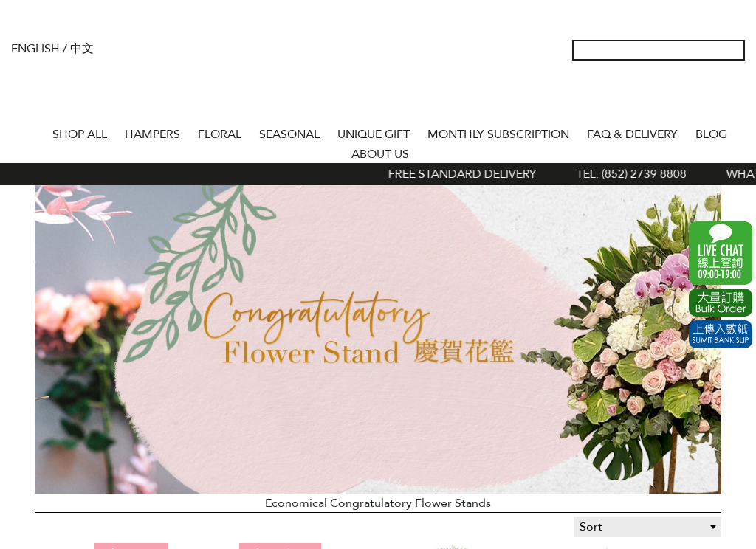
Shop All (80, 134)
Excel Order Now (721, 303)
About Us (380, 154)
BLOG (711, 134)
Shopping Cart (711, 96)
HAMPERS (152, 134)
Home (30, 131)
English (35, 49)
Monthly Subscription (498, 134)
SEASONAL (289, 134)
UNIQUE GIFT (374, 134)
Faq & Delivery (632, 134)
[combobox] (647, 527)
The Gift (378, 80)
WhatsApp (721, 253)
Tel (735, 96)
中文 (82, 49)
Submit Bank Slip (721, 334)
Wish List (687, 96)
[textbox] (647, 527)
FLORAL (220, 134)
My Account (664, 96)
